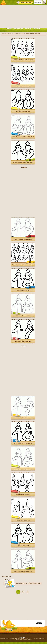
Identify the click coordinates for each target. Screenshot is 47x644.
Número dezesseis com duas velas (23, 444)
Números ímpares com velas (23, 520)
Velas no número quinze (23, 546)
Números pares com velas (23, 495)
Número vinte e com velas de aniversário (23, 136)
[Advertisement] (23, 16)
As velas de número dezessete (23, 418)
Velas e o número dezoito (23, 316)
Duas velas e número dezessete (23, 341)
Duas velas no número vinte (23, 112)
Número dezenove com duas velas (23, 239)
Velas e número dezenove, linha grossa (23, 163)
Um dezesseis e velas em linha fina (23, 469)
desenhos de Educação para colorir (30, 583)
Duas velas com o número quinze (23, 571)
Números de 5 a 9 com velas (23, 86)
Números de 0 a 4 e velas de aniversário (23, 60)
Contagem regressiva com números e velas (23, 265)
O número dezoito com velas (23, 290)
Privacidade (23, 637)
